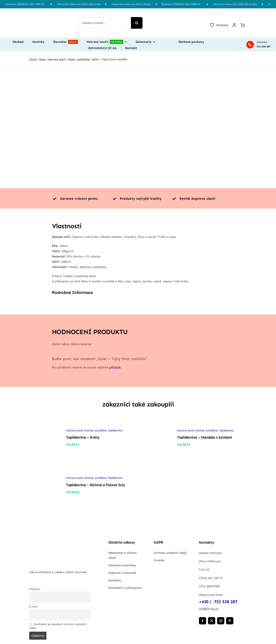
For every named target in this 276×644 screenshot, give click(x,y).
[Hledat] (137, 23)
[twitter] (212, 621)
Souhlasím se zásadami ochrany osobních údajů (58, 626)
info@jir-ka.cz (209, 609)
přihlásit (115, 367)
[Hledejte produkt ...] (105, 23)
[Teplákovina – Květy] (44, 422)
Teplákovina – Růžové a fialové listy (96, 485)
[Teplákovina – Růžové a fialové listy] (44, 470)
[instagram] (221, 621)
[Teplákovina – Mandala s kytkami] (155, 422)
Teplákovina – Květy (83, 437)
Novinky (89, 430)
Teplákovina (115, 430)
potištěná (101, 430)
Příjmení (35, 589)
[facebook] (203, 621)
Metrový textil (74, 430)
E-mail (33, 607)
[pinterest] (230, 621)
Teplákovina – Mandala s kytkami (204, 437)
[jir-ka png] (46, 12)
